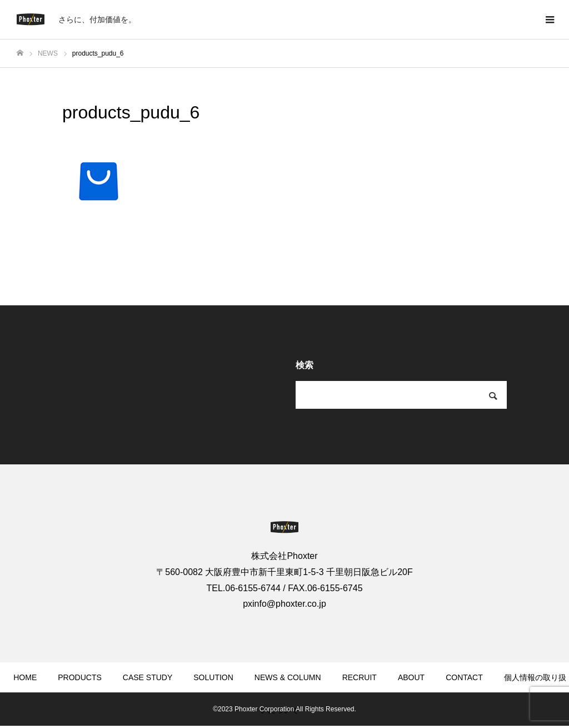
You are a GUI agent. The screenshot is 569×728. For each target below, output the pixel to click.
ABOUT (411, 677)
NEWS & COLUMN (288, 677)
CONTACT (464, 677)
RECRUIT (360, 677)
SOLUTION (213, 677)
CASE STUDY (148, 677)
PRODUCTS (80, 677)
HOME (25, 677)
